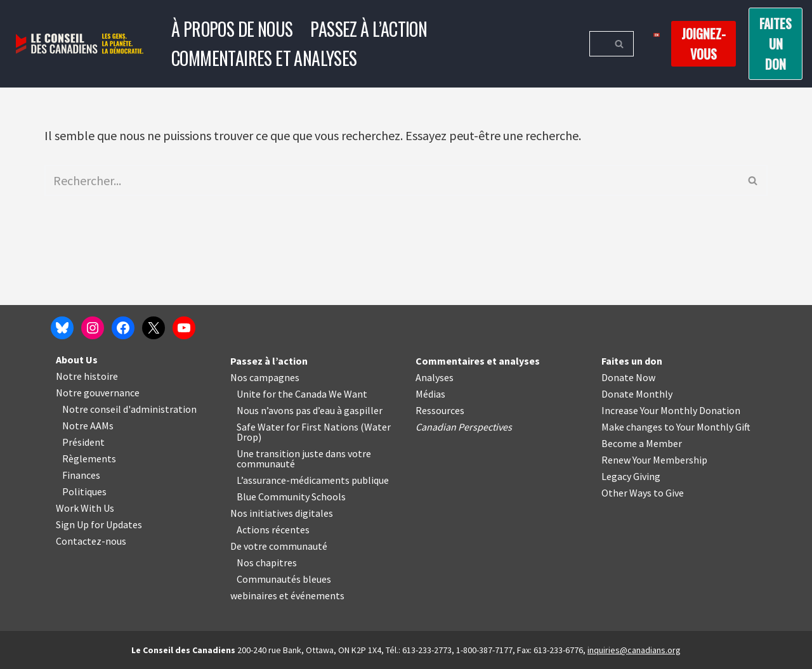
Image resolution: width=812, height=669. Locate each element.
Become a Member (642, 443)
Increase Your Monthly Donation (671, 410)
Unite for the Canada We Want (302, 394)
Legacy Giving (631, 476)
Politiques (84, 491)
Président (83, 442)
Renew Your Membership (654, 460)
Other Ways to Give (643, 493)
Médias (430, 394)
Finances (81, 475)
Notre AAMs (88, 425)
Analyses (435, 377)
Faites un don (776, 44)
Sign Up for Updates (99, 524)
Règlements (89, 458)
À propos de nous (232, 29)
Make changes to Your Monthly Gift (676, 427)
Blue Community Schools (291, 497)
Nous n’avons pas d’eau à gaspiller (310, 410)
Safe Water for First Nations (298, 427)
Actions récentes (273, 529)
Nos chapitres (267, 562)
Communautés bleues (284, 579)
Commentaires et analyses (264, 58)
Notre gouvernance (98, 393)
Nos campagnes (265, 377)
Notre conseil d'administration (129, 409)
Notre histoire (87, 376)
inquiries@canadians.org (634, 650)
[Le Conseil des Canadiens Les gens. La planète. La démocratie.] (80, 44)
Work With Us (85, 508)
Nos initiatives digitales (282, 513)
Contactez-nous (91, 541)
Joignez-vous (704, 44)
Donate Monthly (637, 394)
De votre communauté (279, 546)
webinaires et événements (287, 595)
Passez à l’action (369, 29)
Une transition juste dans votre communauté (304, 458)
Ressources (440, 410)
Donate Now (628, 377)
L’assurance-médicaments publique (313, 480)
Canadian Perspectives (464, 427)
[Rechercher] (597, 44)
